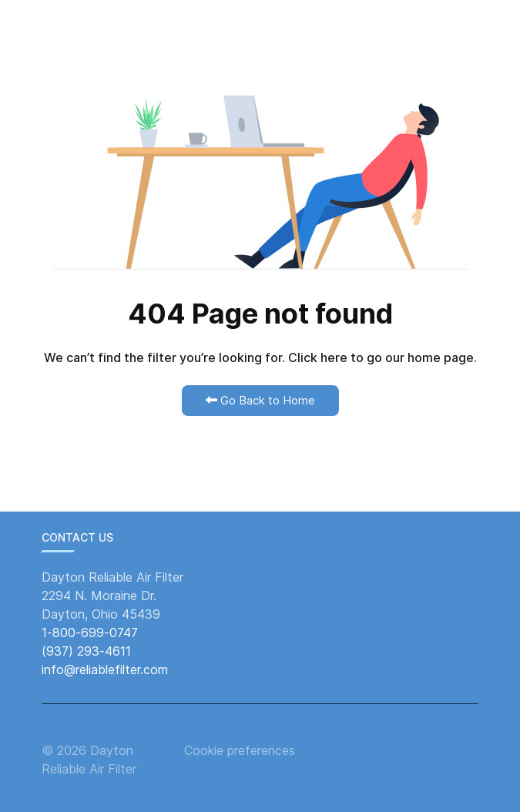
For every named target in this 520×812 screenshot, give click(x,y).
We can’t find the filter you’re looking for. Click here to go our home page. (260, 357)
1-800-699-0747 (90, 632)
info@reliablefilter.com (105, 669)
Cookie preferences (240, 750)
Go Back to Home (260, 400)
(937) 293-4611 (86, 651)
